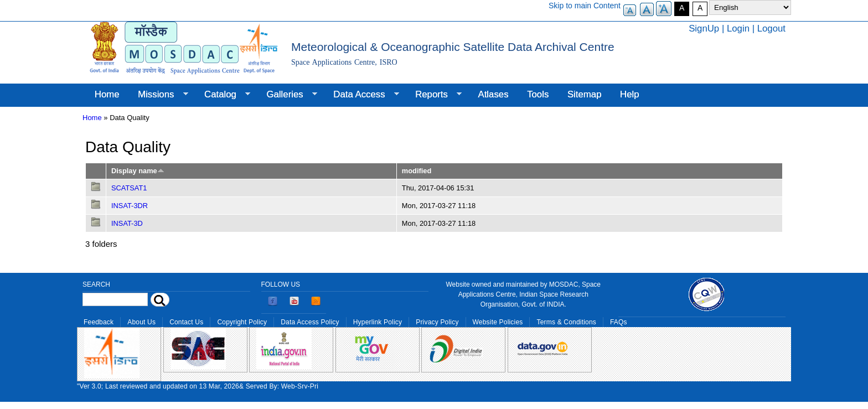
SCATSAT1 (129, 188)
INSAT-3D (127, 223)
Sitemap (585, 94)
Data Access (361, 95)
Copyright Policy (242, 322)
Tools (538, 94)
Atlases (494, 94)
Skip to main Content (585, 6)
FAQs (619, 322)
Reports (434, 95)
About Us (141, 322)
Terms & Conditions (566, 322)
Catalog (223, 95)
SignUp (704, 29)
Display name (138, 171)
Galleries (287, 95)
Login (738, 29)
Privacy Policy (437, 322)
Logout (771, 29)
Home (107, 94)
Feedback (99, 322)
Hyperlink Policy (378, 322)
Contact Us (186, 322)
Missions (158, 95)
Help (630, 94)
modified (417, 171)
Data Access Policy (310, 322)
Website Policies (498, 322)
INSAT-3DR (130, 206)
